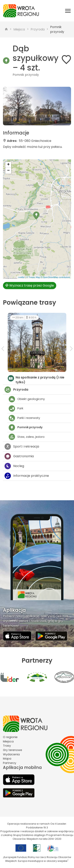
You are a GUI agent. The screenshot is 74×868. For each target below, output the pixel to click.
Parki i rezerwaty (24, 418)
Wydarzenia (11, 754)
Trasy (7, 746)
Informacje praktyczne (27, 476)
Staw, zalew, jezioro (27, 437)
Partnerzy (10, 763)
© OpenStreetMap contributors (55, 277)
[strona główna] (6, 29)
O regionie (10, 737)
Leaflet (21, 277)
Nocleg (14, 466)
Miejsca (19, 29)
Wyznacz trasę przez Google (30, 285)
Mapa (7, 759)
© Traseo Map (33, 277)
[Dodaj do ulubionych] (66, 60)
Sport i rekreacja (22, 447)
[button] (36, 216)
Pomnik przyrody (57, 29)
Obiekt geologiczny (27, 399)
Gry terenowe (13, 750)
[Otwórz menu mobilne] (68, 11)
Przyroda (38, 29)
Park (16, 409)
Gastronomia (19, 456)
